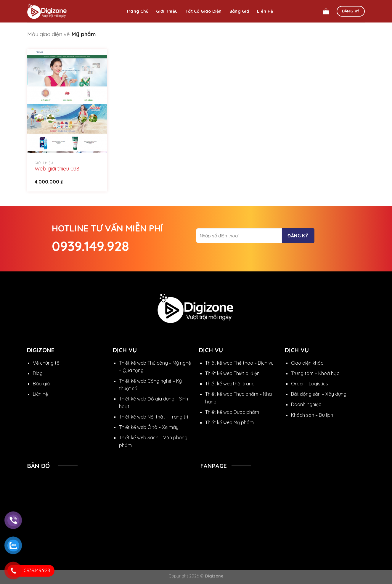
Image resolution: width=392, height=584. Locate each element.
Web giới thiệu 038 (57, 169)
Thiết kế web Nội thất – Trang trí (154, 417)
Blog (38, 373)
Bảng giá (239, 11)
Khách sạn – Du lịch (312, 415)
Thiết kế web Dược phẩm (232, 412)
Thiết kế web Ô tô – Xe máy (149, 427)
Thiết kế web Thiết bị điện (232, 373)
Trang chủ (137, 11)
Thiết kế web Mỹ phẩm (229, 422)
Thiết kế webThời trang (230, 384)
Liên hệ (265, 11)
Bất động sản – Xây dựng (319, 394)
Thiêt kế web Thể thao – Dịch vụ (239, 363)
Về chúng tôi (47, 363)
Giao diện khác (307, 363)
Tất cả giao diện (204, 11)
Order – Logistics (310, 384)
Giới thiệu (167, 11)
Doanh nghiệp (306, 404)
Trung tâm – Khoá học (315, 373)
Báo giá (41, 384)
